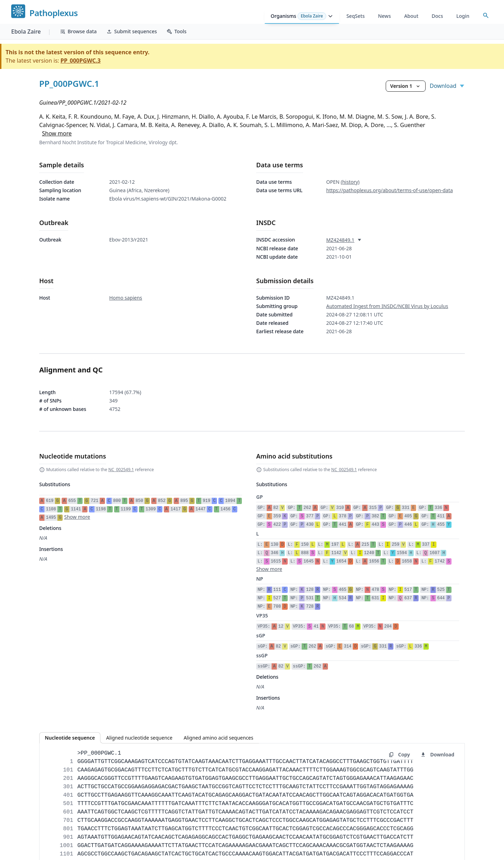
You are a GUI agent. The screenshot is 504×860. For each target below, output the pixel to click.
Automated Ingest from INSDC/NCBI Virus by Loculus (387, 306)
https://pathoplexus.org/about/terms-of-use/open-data (390, 190)
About (411, 16)
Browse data (78, 31)
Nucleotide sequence (70, 738)
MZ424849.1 (340, 240)
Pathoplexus (54, 13)
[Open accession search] (486, 15)
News (384, 16)
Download (447, 86)
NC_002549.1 (121, 470)
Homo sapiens (126, 298)
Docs (437, 16)
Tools (177, 31)
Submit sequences (132, 31)
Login (463, 16)
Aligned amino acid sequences (219, 738)
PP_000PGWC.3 (81, 61)
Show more (57, 133)
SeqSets (356, 16)
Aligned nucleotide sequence (139, 738)
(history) (350, 182)
